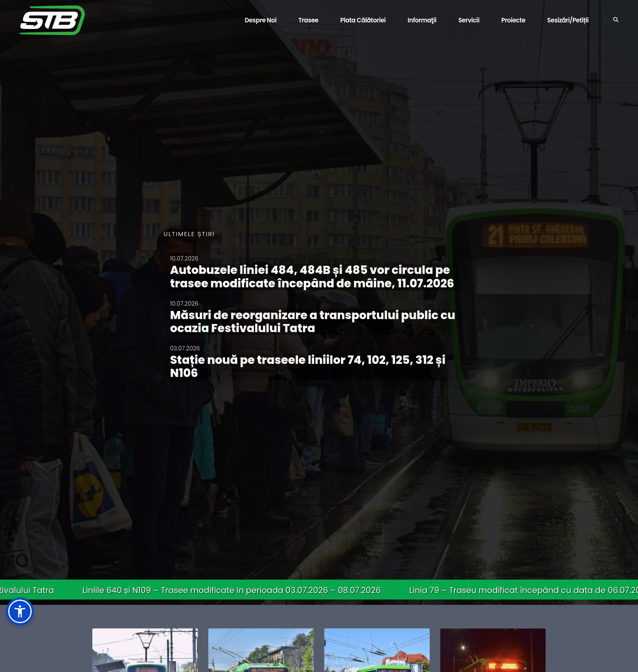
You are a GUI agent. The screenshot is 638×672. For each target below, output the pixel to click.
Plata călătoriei (363, 20)
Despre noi (260, 20)
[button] (20, 611)
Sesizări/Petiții (568, 20)
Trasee (308, 20)
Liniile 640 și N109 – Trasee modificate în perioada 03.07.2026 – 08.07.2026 (238, 590)
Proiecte (513, 20)
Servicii (469, 20)
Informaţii (422, 20)
